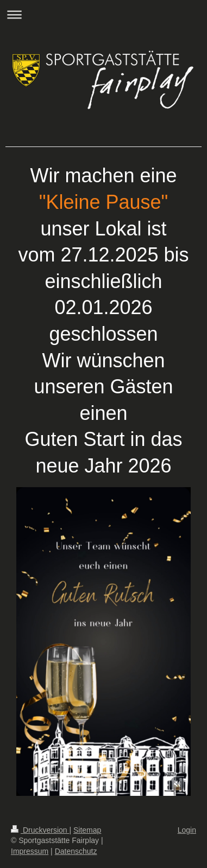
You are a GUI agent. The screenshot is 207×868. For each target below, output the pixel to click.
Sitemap (87, 830)
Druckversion (40, 830)
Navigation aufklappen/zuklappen (103, 14)
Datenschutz (76, 851)
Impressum (30, 851)
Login (187, 830)
